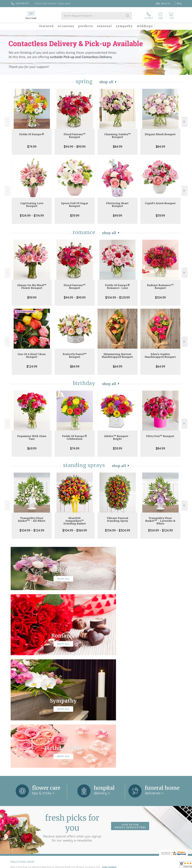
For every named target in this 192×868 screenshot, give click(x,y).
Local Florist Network (157, 865)
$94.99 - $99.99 (75, 147)
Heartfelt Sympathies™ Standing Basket (75, 521)
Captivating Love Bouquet (32, 205)
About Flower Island (22, 749)
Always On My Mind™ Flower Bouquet (32, 287)
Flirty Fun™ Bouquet (160, 436)
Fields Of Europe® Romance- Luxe (118, 287)
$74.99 (32, 147)
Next (185, 122)
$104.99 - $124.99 (32, 530)
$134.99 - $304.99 (117, 530)
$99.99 (32, 297)
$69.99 (32, 448)
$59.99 (75, 215)
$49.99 (117, 215)
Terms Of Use (122, 865)
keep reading (109, 754)
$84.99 (118, 147)
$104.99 (160, 297)
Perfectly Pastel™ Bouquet (75, 356)
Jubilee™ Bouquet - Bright (117, 437)
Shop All (106, 82)
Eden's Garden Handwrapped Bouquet (160, 356)
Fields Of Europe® (32, 134)
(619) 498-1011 (22, 3)
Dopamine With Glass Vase (32, 437)
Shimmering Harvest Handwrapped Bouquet (117, 356)
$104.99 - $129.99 (117, 297)
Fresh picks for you (72, 715)
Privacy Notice (138, 865)
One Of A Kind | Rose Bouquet (32, 356)
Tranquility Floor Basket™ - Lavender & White (160, 521)
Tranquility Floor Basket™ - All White (32, 519)
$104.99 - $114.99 (32, 215)
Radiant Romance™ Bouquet (160, 287)
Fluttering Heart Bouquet (117, 205)
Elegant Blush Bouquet (160, 134)
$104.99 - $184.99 (75, 530)
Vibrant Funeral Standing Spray (118, 519)
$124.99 (32, 366)
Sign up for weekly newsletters (130, 714)
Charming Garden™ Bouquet (118, 136)
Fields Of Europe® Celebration (75, 437)
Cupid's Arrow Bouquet (160, 203)
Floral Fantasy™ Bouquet (75, 136)
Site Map (174, 865)
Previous (7, 122)
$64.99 (118, 366)
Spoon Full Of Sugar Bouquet (75, 205)
